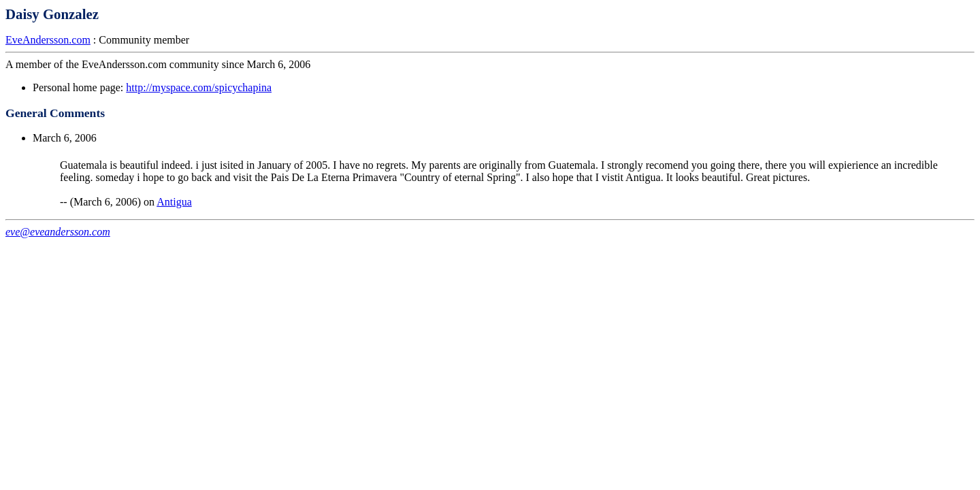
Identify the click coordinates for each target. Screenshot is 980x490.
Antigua (174, 202)
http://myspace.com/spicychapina (199, 87)
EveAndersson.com (48, 40)
